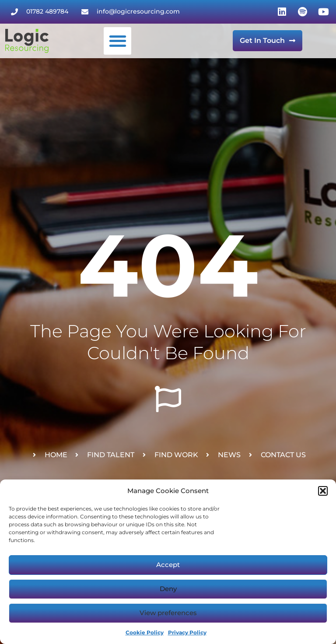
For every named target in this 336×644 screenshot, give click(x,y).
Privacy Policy (187, 632)
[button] (323, 491)
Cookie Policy (145, 632)
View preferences (168, 613)
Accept (168, 565)
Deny (168, 589)
